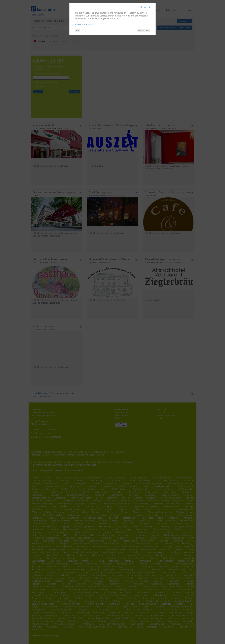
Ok (78, 30)
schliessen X (144, 7)
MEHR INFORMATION (85, 24)
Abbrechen (143, 30)
